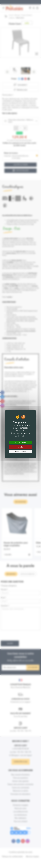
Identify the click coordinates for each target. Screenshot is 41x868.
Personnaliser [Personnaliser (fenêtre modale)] (20, 452)
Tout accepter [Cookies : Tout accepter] (20, 442)
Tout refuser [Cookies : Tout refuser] (20, 447)
